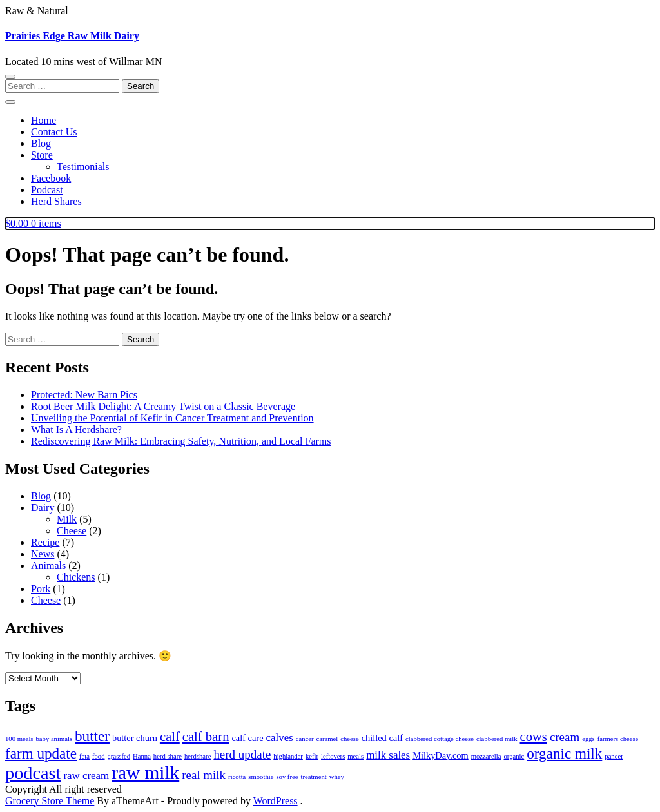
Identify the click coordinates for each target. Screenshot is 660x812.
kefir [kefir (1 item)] (312, 756)
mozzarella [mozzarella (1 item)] (486, 756)
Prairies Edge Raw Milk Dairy (72, 36)
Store (42, 155)
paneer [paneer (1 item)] (614, 756)
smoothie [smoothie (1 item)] (261, 777)
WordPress (276, 801)
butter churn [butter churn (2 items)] (135, 738)
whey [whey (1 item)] (337, 777)
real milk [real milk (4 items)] (204, 775)
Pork (41, 589)
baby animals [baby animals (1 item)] (54, 739)
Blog (41, 143)
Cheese (72, 531)
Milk (67, 519)
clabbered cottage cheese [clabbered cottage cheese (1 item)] (440, 739)
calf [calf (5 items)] (170, 737)
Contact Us (54, 132)
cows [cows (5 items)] (534, 737)
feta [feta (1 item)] (84, 756)
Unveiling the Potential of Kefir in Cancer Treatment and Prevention (172, 418)
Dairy (43, 508)
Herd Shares (56, 201)
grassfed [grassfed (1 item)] (119, 756)
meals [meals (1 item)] (355, 756)
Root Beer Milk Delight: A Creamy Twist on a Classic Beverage (163, 406)
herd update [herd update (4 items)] (242, 754)
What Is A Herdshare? (76, 430)
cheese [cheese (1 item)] (349, 739)
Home (44, 120)
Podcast (47, 190)
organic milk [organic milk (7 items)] (564, 753)
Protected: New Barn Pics (84, 395)
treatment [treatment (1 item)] (313, 777)
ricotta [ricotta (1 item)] (237, 777)
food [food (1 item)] (99, 756)
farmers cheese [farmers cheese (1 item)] (618, 739)
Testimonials (83, 167)
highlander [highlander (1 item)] (288, 756)
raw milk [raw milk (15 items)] (145, 773)
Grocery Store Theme (50, 801)
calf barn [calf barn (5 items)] (206, 737)
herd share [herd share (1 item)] (168, 756)
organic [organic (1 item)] (514, 756)
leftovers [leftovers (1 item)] (333, 756)
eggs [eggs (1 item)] (588, 739)
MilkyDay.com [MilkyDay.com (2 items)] (441, 755)
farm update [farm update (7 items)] (41, 753)
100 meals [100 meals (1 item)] (19, 739)
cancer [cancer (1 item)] (305, 739)
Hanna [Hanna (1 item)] (142, 756)
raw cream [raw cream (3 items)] (86, 776)
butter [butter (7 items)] (92, 736)
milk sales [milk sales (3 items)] (388, 755)
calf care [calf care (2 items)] (247, 738)
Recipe (45, 542)
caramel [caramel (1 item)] (327, 739)
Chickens (76, 577)
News (43, 554)
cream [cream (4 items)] (565, 737)
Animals (48, 565)
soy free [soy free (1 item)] (287, 777)
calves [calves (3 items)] (280, 738)
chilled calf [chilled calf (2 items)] (382, 738)
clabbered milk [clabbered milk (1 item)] (497, 739)
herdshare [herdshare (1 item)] (198, 756)
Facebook (51, 178)
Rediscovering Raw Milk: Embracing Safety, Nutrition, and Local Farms (181, 441)
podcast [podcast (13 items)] (33, 773)
